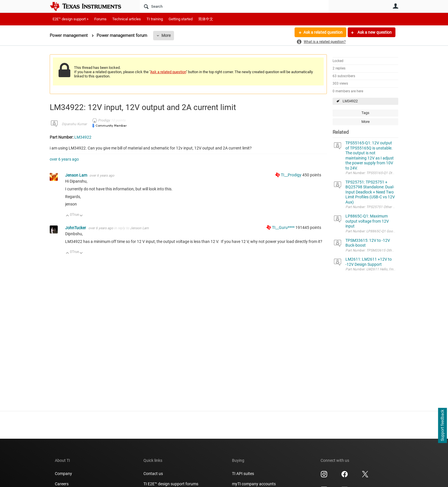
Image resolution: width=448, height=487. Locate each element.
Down (81, 216)
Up (68, 216)
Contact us (153, 474)
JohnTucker (76, 228)
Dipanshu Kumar (74, 124)
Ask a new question (374, 32)
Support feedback (442, 426)
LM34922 (350, 101)
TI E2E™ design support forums (171, 484)
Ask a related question (323, 32)
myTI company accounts (254, 484)
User (395, 6)
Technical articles (127, 19)
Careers (62, 484)
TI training (155, 19)
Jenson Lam (77, 175)
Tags (365, 113)
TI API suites (243, 474)
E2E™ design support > (71, 19)
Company (63, 474)
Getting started (181, 19)
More (166, 35)
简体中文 (206, 19)
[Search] (234, 6)
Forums (100, 19)
